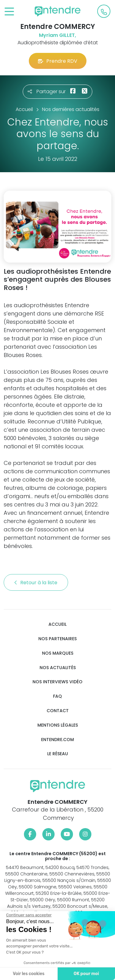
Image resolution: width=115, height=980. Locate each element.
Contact (58, 711)
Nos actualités (58, 668)
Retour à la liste (36, 583)
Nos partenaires (57, 639)
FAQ (57, 696)
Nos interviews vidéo (57, 682)
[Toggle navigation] (9, 12)
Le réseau (58, 754)
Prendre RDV (58, 61)
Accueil (57, 624)
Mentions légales (58, 725)
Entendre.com (57, 740)
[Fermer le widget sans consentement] (27, 915)
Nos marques (58, 653)
